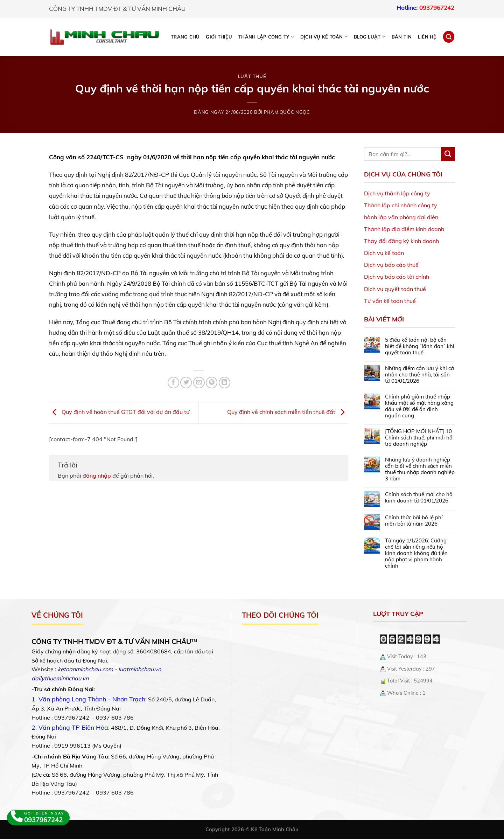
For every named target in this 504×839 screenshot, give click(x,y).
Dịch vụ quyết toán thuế (395, 289)
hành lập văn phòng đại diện (401, 217)
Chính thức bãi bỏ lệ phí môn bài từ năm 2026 (414, 521)
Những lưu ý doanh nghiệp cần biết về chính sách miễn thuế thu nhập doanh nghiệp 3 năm (420, 469)
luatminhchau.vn (140, 669)
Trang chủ (185, 37)
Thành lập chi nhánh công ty (401, 205)
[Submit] (448, 154)
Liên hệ (427, 37)
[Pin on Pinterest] (212, 383)
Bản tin (402, 37)
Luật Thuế (252, 76)
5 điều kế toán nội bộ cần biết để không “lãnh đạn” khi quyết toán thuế (420, 346)
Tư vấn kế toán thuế (390, 301)
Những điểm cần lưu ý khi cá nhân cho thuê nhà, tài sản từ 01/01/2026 (419, 375)
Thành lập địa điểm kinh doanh (404, 229)
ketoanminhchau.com (85, 669)
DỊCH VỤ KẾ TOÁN (324, 37)
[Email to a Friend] (199, 383)
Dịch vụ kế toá (382, 253)
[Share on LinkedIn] (225, 383)
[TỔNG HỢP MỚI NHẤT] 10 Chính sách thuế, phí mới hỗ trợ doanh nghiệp (419, 438)
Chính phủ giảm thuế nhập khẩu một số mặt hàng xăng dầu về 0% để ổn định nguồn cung (419, 406)
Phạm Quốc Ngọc (287, 112)
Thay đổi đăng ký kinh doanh (401, 241)
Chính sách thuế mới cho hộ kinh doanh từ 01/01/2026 (419, 498)
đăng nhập (97, 476)
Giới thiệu (219, 37)
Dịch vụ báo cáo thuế (391, 265)
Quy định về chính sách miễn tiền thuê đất (288, 412)
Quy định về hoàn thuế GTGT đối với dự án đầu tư (119, 412)
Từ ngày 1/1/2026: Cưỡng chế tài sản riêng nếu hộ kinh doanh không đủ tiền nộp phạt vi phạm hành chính (416, 553)
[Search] (449, 37)
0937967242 (446, 8)
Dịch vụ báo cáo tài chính (397, 277)
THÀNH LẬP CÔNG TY (266, 37)
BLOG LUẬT (370, 37)
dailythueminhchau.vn (60, 678)
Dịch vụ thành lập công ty (397, 193)
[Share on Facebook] (173, 383)
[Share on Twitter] (186, 383)
